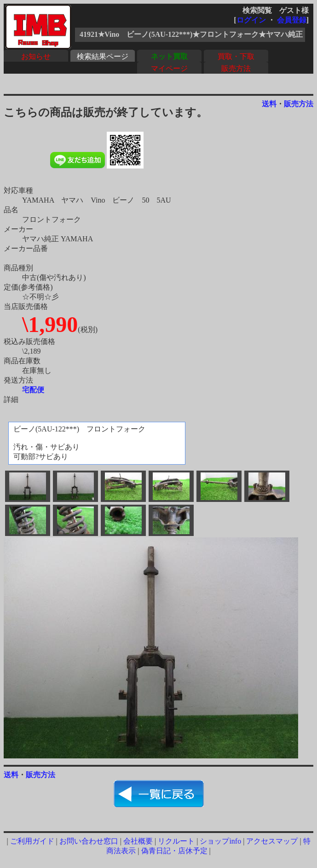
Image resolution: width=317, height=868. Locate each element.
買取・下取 (236, 56)
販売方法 (236, 68)
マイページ (169, 68)
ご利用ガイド (32, 841)
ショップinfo (220, 841)
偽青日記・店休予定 (174, 851)
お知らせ (36, 56)
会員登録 (292, 20)
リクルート (176, 841)
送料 (269, 104)
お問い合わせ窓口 (89, 841)
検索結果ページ (103, 56)
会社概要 (138, 841)
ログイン (251, 20)
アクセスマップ (272, 841)
